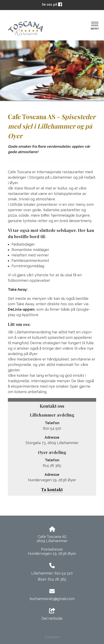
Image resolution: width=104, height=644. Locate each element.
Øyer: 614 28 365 (52, 579)
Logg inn (52, 637)
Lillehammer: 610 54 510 (52, 573)
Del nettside (52, 614)
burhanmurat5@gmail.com (52, 599)
